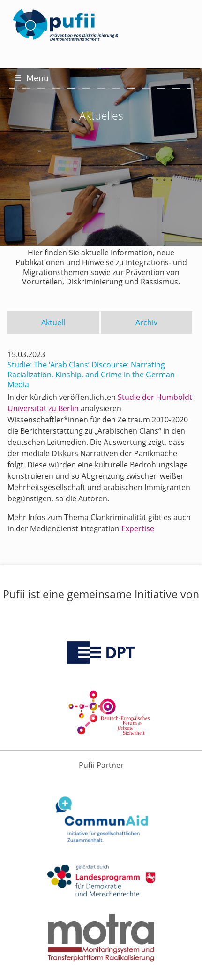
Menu (31, 78)
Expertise (138, 528)
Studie (129, 397)
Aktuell (53, 322)
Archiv (146, 322)
